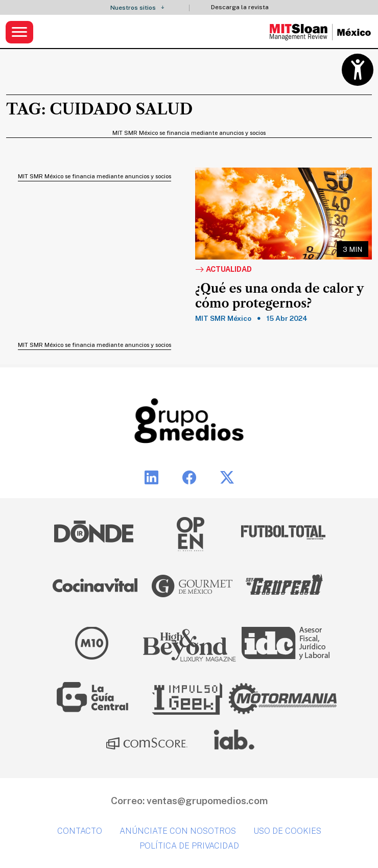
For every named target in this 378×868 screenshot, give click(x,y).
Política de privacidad (189, 846)
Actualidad (223, 270)
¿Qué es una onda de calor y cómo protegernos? (279, 296)
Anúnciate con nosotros (178, 831)
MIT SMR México (223, 318)
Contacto (80, 831)
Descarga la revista (240, 7)
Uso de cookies (287, 831)
